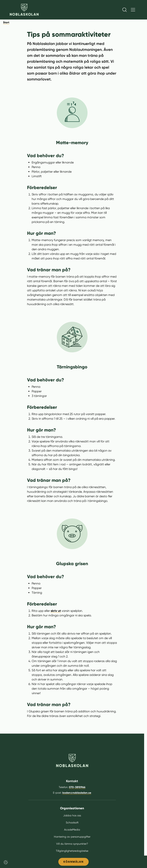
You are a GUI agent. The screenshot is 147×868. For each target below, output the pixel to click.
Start (6, 23)
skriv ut (56, 611)
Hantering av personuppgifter (72, 837)
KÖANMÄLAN (73, 862)
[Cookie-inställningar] (6, 862)
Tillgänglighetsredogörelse (72, 851)
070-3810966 (77, 787)
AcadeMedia (72, 830)
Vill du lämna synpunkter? (72, 844)
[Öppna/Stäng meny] (133, 10)
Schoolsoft (72, 822)
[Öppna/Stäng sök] (125, 10)
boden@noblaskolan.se (77, 793)
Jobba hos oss (72, 815)
